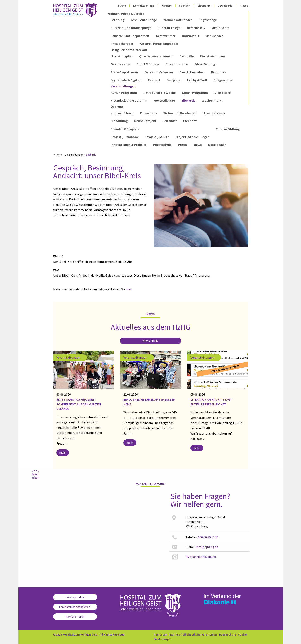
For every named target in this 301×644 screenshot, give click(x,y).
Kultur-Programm (124, 93)
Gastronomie (120, 64)
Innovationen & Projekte (129, 145)
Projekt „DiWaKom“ (125, 137)
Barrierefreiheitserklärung (187, 634)
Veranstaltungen (123, 86)
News (198, 145)
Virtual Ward (220, 28)
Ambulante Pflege (144, 20)
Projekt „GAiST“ (157, 137)
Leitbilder (170, 121)
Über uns (117, 107)
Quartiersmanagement (156, 56)
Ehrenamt (204, 6)
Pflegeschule (223, 80)
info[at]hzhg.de (207, 547)
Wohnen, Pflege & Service (126, 14)
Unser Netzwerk (214, 113)
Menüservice (214, 36)
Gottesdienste (164, 100)
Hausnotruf (190, 36)
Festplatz (174, 80)
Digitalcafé (222, 93)
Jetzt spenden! (75, 597)
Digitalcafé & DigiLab (126, 80)
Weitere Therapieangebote (159, 44)
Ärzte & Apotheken (124, 72)
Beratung (118, 20)
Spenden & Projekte (125, 129)
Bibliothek (219, 72)
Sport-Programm (195, 93)
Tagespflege (208, 20)
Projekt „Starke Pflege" (192, 137)
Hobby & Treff (197, 80)
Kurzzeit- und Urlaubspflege (131, 28)
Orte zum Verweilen (159, 72)
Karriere (167, 6)
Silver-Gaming (205, 64)
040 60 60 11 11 (208, 537)
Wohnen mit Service (178, 20)
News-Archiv (150, 341)
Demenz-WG (196, 28)
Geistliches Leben (192, 72)
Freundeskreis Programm (129, 100)
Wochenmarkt (212, 100)
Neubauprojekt (145, 121)
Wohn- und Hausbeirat (180, 113)
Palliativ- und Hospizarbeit (130, 36)
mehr (63, 452)
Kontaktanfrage (144, 6)
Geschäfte (187, 56)
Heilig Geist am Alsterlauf (129, 50)
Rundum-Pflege (169, 28)
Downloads (225, 6)
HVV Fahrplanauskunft (201, 557)
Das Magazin (217, 145)
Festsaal (154, 80)
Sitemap (211, 634)
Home (59, 155)
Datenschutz (228, 634)
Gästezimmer (166, 36)
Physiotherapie (122, 44)
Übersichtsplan (122, 56)
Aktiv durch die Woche (160, 93)
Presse (244, 6)
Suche (122, 6)
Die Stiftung (119, 121)
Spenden (185, 6)
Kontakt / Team (122, 113)
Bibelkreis (188, 100)
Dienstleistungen (212, 56)
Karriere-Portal (75, 617)
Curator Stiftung (228, 129)
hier (128, 289)
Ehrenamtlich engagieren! (75, 607)
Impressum (161, 634)
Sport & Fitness (148, 64)
